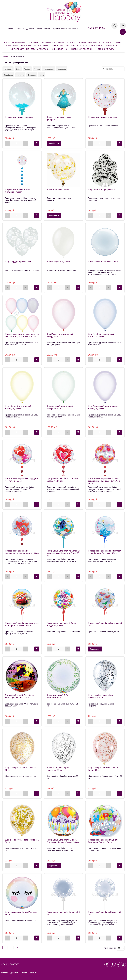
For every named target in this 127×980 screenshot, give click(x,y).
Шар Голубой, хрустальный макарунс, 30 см (101, 335)
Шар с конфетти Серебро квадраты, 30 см (59, 769)
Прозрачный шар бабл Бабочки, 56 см (105, 624)
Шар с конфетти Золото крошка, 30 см (21, 769)
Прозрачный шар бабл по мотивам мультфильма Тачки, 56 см (22, 624)
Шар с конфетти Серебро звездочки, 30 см (100, 697)
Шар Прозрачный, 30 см (58, 262)
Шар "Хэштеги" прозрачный (101, 189)
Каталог (10, 29)
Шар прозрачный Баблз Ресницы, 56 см (21, 913)
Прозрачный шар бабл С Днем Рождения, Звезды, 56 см (103, 841)
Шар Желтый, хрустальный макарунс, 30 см (18, 407)
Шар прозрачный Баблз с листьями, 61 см (59, 697)
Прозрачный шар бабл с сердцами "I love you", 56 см (22, 480)
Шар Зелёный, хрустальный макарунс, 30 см (60, 407)
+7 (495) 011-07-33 (95, 28)
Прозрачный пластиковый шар (103, 262)
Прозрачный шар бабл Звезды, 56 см (104, 913)
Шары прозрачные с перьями (19, 117)
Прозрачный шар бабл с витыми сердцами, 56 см (62, 480)
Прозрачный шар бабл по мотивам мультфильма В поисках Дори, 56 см (63, 553)
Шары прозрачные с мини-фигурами (59, 118)
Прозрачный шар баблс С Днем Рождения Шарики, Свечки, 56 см (63, 841)
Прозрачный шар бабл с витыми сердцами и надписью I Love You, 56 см (104, 481)
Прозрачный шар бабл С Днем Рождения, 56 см (61, 624)
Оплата (39, 29)
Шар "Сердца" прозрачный (18, 262)
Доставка (30, 29)
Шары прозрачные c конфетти (103, 117)
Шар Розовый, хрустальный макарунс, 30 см (60, 335)
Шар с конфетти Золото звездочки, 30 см (22, 841)
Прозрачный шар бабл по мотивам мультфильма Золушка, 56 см (105, 552)
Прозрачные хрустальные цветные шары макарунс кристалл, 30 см (22, 335)
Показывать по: (110, 948)
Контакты (48, 29)
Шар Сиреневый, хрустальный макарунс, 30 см (103, 407)
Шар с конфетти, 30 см (58, 189)
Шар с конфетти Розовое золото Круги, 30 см (104, 769)
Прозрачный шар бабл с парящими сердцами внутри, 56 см (22, 552)
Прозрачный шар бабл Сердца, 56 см (63, 913)
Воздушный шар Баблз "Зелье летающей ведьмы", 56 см (20, 697)
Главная (5, 56)
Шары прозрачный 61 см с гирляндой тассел (18, 191)
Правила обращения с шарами (66, 29)
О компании (20, 29)
